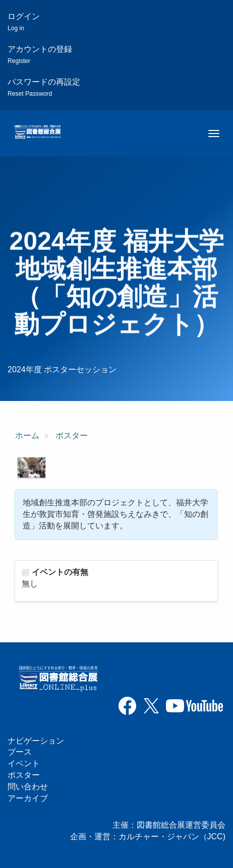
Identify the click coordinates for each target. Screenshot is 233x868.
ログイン (24, 22)
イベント (24, 763)
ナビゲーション (36, 741)
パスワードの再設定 (44, 87)
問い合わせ (28, 787)
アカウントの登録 (40, 55)
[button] (32, 468)
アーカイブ (28, 798)
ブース (20, 752)
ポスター (72, 436)
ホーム (27, 436)
